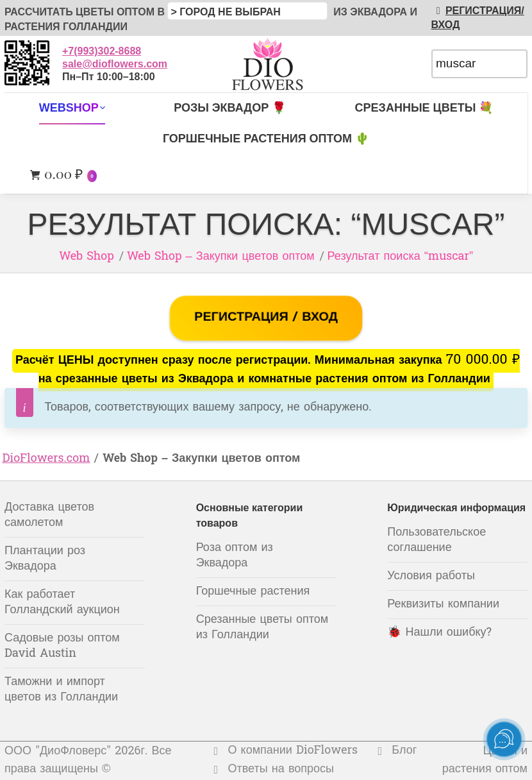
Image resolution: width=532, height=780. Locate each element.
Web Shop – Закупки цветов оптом (221, 257)
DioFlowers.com (46, 459)
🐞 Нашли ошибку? (439, 633)
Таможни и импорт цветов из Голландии (61, 690)
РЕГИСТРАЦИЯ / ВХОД (266, 318)
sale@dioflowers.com (115, 64)
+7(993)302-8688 (102, 51)
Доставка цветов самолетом (49, 515)
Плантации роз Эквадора (45, 559)
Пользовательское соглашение (436, 540)
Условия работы (431, 576)
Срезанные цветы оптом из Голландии (262, 628)
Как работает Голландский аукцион (62, 603)
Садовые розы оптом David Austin (62, 646)
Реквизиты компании (443, 605)
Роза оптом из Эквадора (235, 556)
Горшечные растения (253, 592)
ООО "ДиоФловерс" (58, 751)
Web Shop (87, 257)
